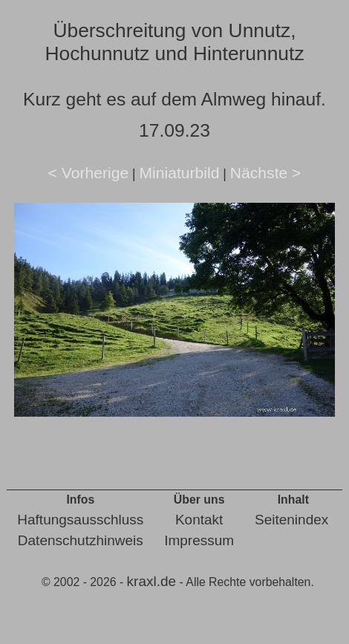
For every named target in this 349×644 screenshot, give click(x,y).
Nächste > (266, 173)
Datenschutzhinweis (81, 540)
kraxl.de (152, 581)
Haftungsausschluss (80, 520)
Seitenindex (291, 520)
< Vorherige (89, 173)
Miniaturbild (179, 173)
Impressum (199, 540)
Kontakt (199, 520)
